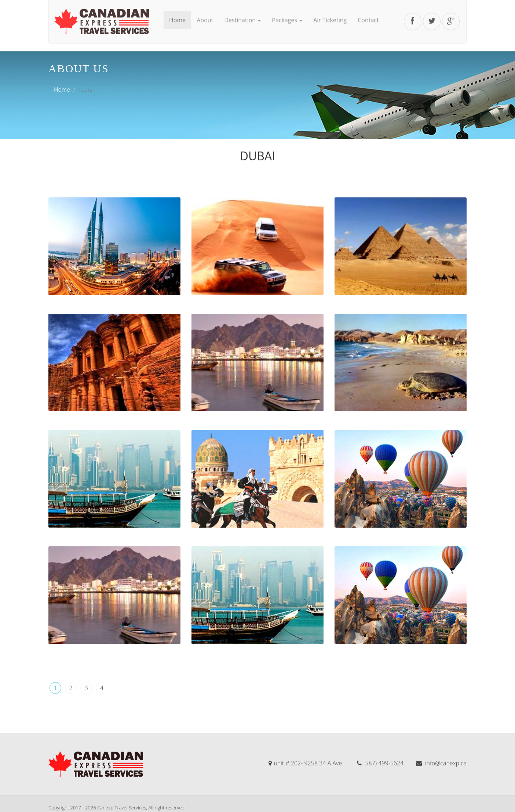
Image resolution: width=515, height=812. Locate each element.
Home (177, 11)
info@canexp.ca (441, 798)
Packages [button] (287, 11)
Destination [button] (242, 11)
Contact (368, 11)
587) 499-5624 (380, 798)
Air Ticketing (330, 11)
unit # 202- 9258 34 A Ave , (306, 798)
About (205, 11)
